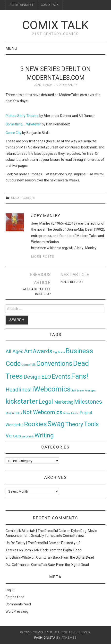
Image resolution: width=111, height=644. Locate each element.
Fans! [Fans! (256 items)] (80, 376)
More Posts (43, 257)
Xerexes (12, 550)
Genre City (13, 133)
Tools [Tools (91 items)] (91, 424)
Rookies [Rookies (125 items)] (35, 424)
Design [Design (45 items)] (32, 377)
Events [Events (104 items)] (61, 376)
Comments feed (18, 604)
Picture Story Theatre (22, 116)
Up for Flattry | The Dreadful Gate (31, 543)
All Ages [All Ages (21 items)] (14, 352)
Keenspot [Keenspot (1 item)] (90, 391)
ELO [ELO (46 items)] (46, 377)
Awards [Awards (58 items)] (43, 351)
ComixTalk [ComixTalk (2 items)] (28, 365)
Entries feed (15, 597)
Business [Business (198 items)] (79, 351)
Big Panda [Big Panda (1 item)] (59, 352)
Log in (10, 590)
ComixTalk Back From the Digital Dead (52, 550)
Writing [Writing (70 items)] (44, 435)
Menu (12, 48)
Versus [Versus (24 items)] (13, 436)
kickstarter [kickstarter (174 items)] (22, 401)
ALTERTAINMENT (21, 5)
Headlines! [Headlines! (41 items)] (19, 390)
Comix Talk (55, 25)
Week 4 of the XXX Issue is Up (37, 291)
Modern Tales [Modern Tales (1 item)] (14, 413)
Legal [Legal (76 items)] (47, 402)
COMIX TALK (50, 5)
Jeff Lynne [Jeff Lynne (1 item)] (78, 391)
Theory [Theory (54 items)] (74, 424)
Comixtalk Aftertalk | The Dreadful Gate (36, 531)
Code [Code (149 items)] (13, 364)
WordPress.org (17, 611)
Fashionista (45, 638)
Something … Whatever (23, 124)
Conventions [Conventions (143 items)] (54, 364)
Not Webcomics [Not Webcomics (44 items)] (42, 412)
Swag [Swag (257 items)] (56, 424)
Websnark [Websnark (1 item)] (28, 436)
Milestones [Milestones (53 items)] (88, 402)
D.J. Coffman (16, 565)
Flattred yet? (71, 543)
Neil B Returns (72, 282)
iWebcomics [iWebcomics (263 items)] (51, 389)
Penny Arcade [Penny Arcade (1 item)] (71, 413)
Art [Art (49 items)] (28, 351)
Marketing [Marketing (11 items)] (64, 402)
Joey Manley (67, 85)
